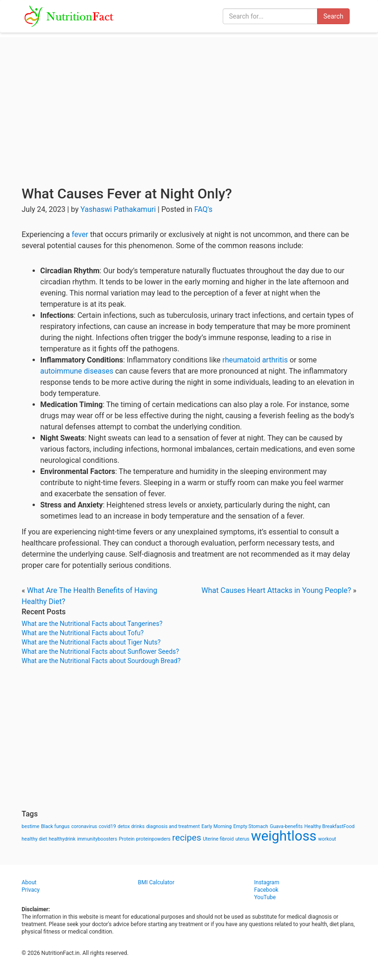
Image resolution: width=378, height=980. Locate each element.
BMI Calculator (156, 882)
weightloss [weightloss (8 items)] (284, 836)
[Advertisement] (189, 102)
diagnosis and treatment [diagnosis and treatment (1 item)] (173, 826)
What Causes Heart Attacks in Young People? (276, 590)
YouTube (265, 897)
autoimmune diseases (77, 371)
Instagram (267, 882)
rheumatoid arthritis (255, 360)
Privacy (31, 890)
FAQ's (203, 209)
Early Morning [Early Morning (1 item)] (216, 826)
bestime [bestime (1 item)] (31, 826)
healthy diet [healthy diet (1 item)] (35, 839)
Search (333, 16)
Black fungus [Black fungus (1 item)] (55, 826)
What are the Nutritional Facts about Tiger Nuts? (91, 642)
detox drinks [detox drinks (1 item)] (131, 826)
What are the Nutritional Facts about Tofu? (83, 633)
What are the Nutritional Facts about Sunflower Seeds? (100, 651)
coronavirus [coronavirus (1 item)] (84, 826)
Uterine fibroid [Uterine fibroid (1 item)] (218, 839)
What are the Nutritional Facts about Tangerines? (92, 624)
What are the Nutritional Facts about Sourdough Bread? (101, 661)
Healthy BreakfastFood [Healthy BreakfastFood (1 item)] (329, 826)
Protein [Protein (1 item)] (126, 839)
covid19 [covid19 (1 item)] (107, 826)
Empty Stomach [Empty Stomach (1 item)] (251, 826)
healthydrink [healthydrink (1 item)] (62, 839)
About (29, 882)
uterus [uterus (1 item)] (242, 839)
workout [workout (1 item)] (327, 839)
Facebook (266, 890)
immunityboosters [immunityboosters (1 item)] (97, 839)
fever (80, 234)
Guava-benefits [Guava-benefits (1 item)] (286, 826)
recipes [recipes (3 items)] (186, 838)
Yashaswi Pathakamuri (118, 209)
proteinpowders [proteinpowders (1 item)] (153, 839)
